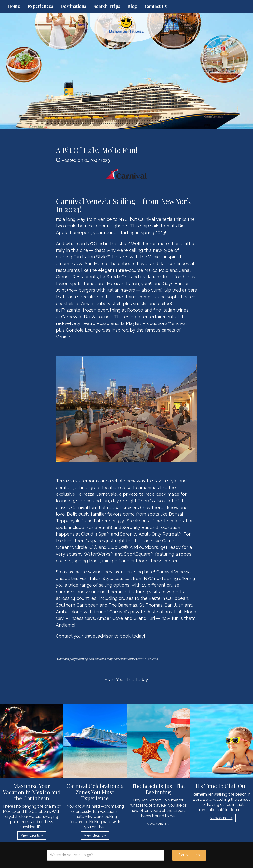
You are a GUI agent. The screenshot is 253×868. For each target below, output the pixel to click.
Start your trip (189, 855)
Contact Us (156, 6)
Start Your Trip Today (126, 679)
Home (14, 6)
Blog (132, 6)
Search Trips (107, 6)
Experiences (40, 6)
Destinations (73, 6)
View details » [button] (32, 835)
